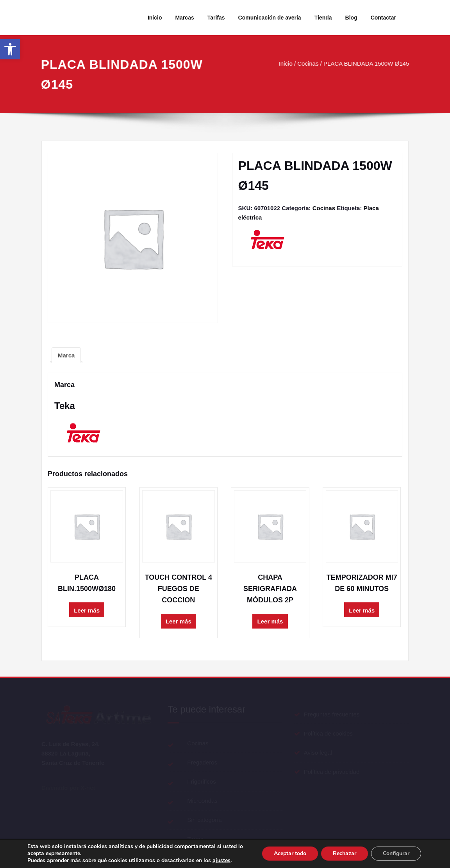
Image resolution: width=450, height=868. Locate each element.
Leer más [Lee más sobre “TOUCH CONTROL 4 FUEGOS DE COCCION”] (179, 621)
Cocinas (309, 63)
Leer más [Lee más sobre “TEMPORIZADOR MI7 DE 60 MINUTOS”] (362, 610)
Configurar (396, 853)
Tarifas (216, 18)
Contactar (383, 18)
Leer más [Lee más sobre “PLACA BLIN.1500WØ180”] (87, 610)
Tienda (323, 18)
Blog (351, 18)
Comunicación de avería (270, 18)
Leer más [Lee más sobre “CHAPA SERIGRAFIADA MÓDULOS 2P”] (270, 621)
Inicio (155, 18)
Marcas (184, 18)
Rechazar (345, 853)
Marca (66, 355)
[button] (10, 49)
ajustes (221, 861)
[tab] (66, 355)
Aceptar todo (290, 853)
